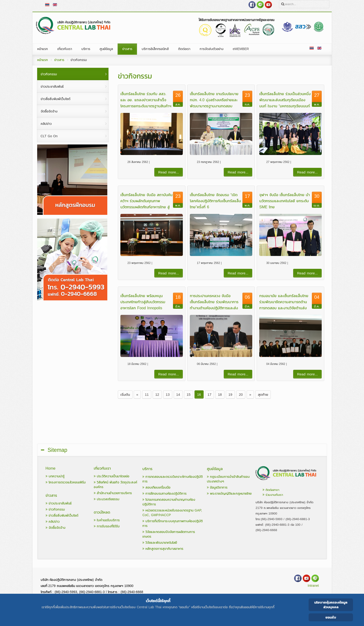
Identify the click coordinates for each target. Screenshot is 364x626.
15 (189, 394)
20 (241, 394)
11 (147, 394)
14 (178, 394)
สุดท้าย (263, 394)
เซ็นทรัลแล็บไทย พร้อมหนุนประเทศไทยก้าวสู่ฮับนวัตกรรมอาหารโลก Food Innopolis (143, 302)
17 (210, 394)
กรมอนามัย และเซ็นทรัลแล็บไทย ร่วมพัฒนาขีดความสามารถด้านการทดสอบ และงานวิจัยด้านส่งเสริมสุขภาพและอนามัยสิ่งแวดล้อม (284, 308)
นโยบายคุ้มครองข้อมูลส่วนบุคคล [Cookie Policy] (331, 605)
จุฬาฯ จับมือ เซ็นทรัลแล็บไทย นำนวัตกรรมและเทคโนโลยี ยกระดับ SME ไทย (285, 201)
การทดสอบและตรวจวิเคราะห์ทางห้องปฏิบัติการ (173, 479)
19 (230, 394)
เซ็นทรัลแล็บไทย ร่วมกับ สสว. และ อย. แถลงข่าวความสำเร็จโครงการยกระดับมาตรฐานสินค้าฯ (146, 100)
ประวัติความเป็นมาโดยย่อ (112, 476)
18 (220, 394)
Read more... (169, 172)
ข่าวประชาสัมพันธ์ (59, 503)
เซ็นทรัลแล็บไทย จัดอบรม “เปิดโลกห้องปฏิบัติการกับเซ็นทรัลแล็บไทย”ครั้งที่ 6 (215, 201)
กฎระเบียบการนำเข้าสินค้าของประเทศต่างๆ (228, 479)
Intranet (313, 586)
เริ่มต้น (125, 394)
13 (168, 394)
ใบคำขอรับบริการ (107, 520)
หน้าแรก (43, 60)
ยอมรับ (331, 617)
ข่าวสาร (59, 60)
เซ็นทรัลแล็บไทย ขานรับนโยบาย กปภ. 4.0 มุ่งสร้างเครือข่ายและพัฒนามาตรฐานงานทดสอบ (214, 100)
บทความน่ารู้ (55, 476)
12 (157, 394)
